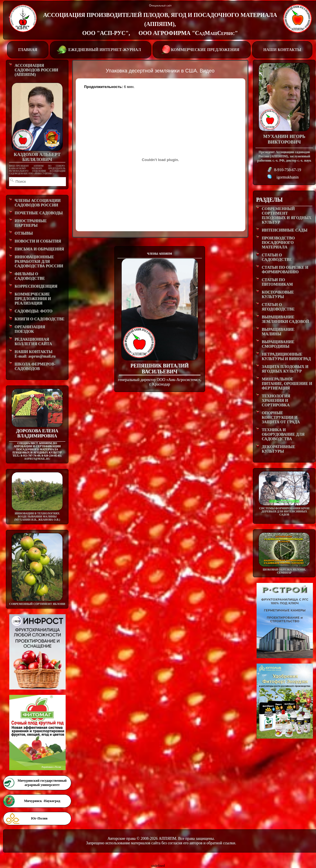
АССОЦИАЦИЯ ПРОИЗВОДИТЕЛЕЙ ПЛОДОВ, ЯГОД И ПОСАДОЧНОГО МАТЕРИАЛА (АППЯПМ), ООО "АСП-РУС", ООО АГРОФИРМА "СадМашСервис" (160, 24)
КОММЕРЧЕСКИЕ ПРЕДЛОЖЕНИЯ (202, 49)
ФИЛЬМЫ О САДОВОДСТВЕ (30, 276)
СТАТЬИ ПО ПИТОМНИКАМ (277, 282)
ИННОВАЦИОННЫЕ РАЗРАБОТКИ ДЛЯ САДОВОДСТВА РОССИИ (39, 262)
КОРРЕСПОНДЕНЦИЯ (36, 286)
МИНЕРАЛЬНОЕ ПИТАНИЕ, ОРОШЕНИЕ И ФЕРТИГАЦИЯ (287, 384)
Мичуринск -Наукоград (42, 801)
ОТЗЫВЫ (24, 233)
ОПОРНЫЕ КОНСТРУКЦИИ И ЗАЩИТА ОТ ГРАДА (281, 418)
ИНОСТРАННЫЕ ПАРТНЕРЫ (31, 223)
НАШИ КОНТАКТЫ (282, 50)
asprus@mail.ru (37, 459)
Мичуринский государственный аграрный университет (42, 783)
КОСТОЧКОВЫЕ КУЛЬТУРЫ (278, 295)
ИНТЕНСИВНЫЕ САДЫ (284, 230)
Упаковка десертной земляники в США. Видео (160, 71)
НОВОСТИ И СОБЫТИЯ (38, 241)
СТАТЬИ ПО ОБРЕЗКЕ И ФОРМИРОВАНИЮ (285, 270)
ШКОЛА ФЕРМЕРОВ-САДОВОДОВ (35, 366)
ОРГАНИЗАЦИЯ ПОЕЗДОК (30, 329)
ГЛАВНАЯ (28, 50)
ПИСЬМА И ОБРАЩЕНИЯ (39, 249)
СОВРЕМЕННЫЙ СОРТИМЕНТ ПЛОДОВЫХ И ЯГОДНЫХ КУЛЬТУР (286, 216)
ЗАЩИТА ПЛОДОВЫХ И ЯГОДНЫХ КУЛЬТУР (285, 369)
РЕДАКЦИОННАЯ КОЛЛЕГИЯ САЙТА (33, 342)
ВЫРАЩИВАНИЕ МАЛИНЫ (278, 332)
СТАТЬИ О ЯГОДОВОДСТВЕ (278, 307)
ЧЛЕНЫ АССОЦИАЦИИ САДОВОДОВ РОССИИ (38, 203)
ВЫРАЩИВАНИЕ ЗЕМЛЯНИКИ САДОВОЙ (285, 319)
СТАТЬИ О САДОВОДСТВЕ (277, 257)
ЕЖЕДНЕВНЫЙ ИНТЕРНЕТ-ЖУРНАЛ (100, 49)
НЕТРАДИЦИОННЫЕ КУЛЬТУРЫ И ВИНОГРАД (286, 357)
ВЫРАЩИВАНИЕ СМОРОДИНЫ (278, 344)
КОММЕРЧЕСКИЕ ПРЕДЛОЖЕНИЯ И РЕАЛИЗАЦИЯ (33, 299)
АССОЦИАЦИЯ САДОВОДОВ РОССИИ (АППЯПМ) (36, 70)
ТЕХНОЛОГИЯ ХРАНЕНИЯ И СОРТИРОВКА (276, 401)
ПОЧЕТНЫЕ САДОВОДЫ (39, 213)
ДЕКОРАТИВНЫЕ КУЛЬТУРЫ (278, 449)
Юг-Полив (39, 818)
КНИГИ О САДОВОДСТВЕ (40, 319)
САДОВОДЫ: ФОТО (34, 311)
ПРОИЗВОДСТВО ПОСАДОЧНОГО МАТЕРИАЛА (278, 243)
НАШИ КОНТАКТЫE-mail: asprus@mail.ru (35, 354)
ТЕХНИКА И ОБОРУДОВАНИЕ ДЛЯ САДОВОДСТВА (283, 434)
